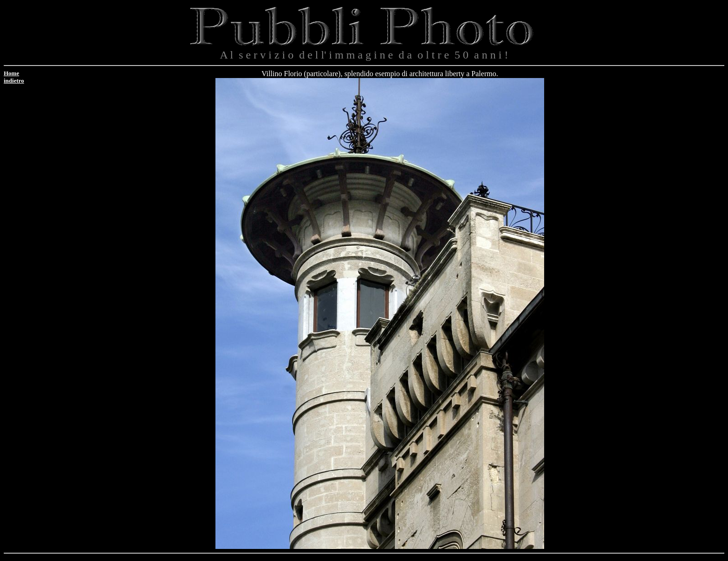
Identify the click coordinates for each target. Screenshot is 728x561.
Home (11, 73)
